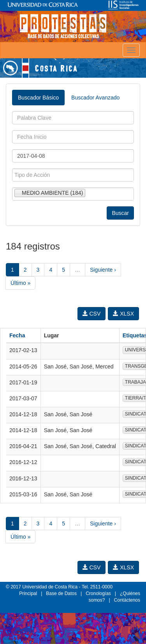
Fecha (17, 335)
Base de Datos (61, 593)
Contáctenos (127, 600)
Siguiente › (103, 270)
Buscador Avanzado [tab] (95, 98)
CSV (92, 314)
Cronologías (98, 593)
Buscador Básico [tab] (38, 98)
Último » (20, 283)
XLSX (123, 314)
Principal (28, 593)
